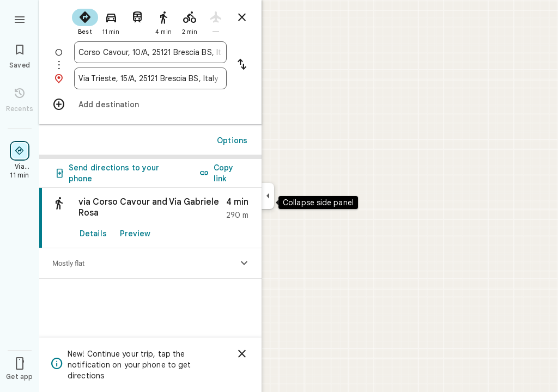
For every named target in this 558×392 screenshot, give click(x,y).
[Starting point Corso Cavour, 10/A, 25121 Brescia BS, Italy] (150, 52)
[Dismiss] (242, 354)
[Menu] (20, 19)
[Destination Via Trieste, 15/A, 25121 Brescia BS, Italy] (150, 78)
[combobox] (150, 52)
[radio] (85, 21)
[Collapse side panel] (268, 196)
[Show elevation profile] (244, 264)
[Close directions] (242, 17)
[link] (150, 218)
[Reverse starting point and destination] (242, 65)
